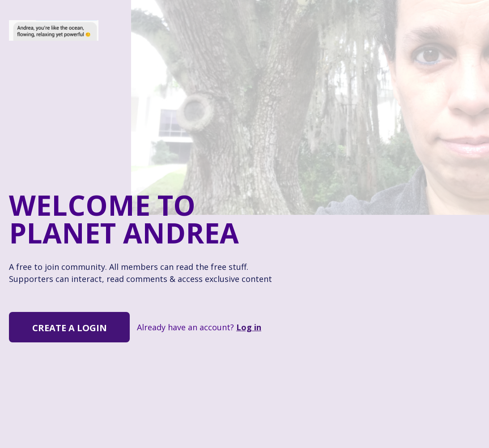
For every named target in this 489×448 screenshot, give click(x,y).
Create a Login (70, 328)
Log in (249, 327)
